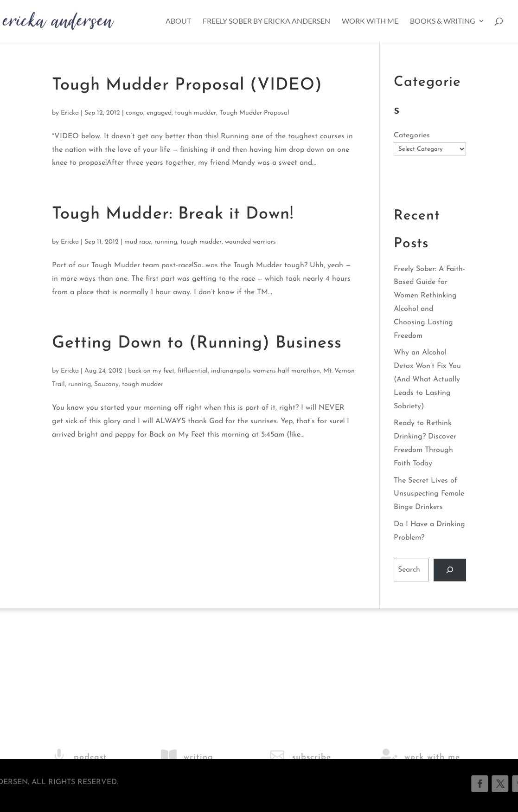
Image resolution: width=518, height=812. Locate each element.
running (166, 242)
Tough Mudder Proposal (254, 113)
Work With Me (370, 21)
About (178, 21)
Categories (412, 135)
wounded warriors (250, 242)
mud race (138, 242)
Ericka (70, 113)
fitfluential (193, 371)
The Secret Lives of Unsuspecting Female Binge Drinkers (429, 494)
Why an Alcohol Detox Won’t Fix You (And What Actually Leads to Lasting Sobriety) (427, 379)
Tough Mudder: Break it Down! (173, 214)
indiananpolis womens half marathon (265, 371)
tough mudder (195, 113)
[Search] (450, 570)
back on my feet (151, 371)
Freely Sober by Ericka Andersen (266, 21)
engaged (159, 113)
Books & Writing (443, 21)
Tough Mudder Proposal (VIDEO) (187, 85)
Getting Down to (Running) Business (197, 343)
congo (134, 113)
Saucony (106, 384)
